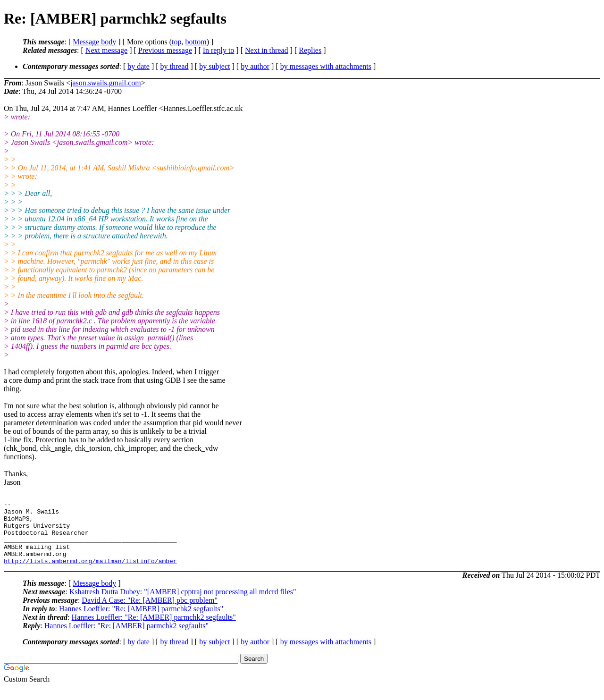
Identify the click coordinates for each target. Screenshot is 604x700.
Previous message (165, 50)
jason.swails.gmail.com (106, 83)
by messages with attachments (326, 66)
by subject (214, 66)
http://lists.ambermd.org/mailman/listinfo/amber (90, 573)
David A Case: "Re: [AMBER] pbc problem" (150, 613)
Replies (310, 50)
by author (255, 66)
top (176, 42)
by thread (175, 66)
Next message (106, 50)
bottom (196, 42)
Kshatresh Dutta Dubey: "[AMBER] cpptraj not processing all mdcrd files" (183, 604)
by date (138, 66)
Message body (94, 42)
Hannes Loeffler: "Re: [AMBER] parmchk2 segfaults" (141, 621)
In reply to (219, 50)
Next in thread (267, 50)
